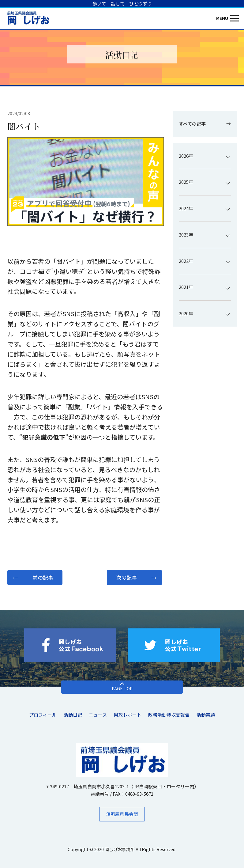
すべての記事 (192, 124)
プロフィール (43, 715)
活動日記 (73, 715)
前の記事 (43, 577)
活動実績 (206, 715)
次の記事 (126, 577)
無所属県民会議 (122, 814)
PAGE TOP (122, 688)
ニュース (98, 715)
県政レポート (128, 715)
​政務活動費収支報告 (169, 715)
